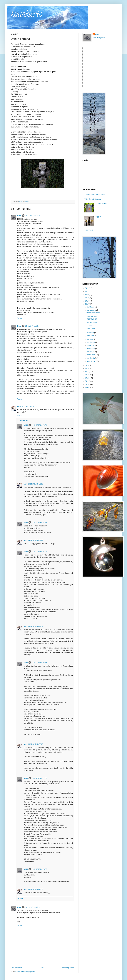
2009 (87, 387)
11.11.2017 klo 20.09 (33, 216)
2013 (87, 375)
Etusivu (42, 968)
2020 (87, 295)
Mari (19, 407)
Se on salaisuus (101, 204)
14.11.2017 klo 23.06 (39, 869)
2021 (87, 291)
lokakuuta (91, 333)
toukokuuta (91, 349)
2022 (87, 288)
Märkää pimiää (92, 319)
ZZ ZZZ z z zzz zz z (94, 326)
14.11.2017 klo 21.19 (36, 484)
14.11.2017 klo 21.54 (36, 626)
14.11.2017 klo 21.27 (36, 540)
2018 (87, 301)
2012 (87, 378)
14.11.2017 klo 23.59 (33, 907)
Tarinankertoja (92, 322)
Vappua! (98, 217)
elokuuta (90, 339)
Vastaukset (24, 420)
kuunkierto (27, 15)
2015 (87, 368)
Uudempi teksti (17, 968)
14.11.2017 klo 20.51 (39, 425)
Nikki (19, 216)
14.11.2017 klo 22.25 (36, 744)
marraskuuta (92, 310)
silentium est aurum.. (94, 313)
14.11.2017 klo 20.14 (29, 407)
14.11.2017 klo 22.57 (39, 778)
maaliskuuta (91, 355)
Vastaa (20, 318)
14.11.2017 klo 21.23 (39, 523)
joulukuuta (91, 307)
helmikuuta (91, 358)
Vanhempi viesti (68, 968)
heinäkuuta (91, 342)
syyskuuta (91, 336)
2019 (87, 298)
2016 (87, 365)
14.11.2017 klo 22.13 (39, 663)
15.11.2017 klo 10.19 (36, 889)
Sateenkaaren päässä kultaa (95, 195)
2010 (87, 384)
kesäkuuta (91, 345)
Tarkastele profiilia (99, 38)
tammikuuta (91, 361)
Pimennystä (89, 230)
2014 (87, 372)
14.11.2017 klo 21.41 (39, 552)
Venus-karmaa (92, 329)
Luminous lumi (92, 316)
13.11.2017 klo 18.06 (33, 326)
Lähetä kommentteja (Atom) (25, 972)
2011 (87, 381)
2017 (87, 304)
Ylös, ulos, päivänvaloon (93, 199)
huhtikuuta (91, 352)
